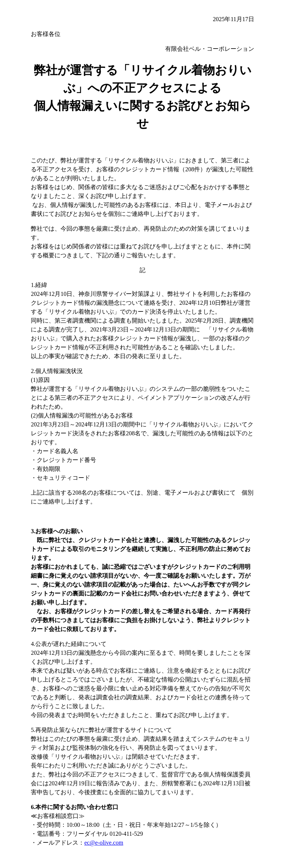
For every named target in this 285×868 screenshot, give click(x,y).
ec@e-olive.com (104, 843)
